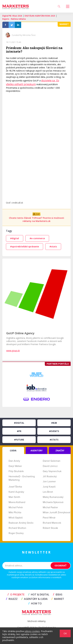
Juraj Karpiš (49, 487)
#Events (54, 431)
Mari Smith (14, 497)
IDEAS (58, 594)
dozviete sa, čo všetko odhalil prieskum (33, 82)
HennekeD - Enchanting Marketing (22, 478)
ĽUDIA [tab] (13, 450)
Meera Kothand (17, 502)
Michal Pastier (50, 507)
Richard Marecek (52, 523)
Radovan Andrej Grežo (21, 523)
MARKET (58, 599)
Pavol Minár (49, 518)
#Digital (19, 423)
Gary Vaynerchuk (52, 471)
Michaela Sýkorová (53, 502)
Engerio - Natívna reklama (14, 19)
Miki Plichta (15, 512)
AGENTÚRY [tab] (36, 450)
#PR (19, 431)
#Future (19, 440)
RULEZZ (12, 599)
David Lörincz (50, 466)
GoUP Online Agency (20, 333)
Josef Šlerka (15, 487)
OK (65, 633)
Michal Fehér (16, 507)
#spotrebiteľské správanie (25, 246)
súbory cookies (32, 631)
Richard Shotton (17, 528)
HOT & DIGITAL (39, 594)
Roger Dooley (16, 533)
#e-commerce (37, 238)
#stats (53, 246)
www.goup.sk (13, 351)
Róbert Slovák (50, 528)
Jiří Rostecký (50, 476)
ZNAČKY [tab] (60, 450)
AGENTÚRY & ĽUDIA (34, 599)
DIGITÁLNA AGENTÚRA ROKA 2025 (40, 16)
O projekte (16, 594)
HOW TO (35, 603)
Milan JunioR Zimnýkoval (56, 512)
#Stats (54, 440)
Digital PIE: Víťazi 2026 (12, 16)
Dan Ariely (14, 461)
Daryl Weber (15, 466)
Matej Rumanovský (53, 497)
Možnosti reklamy (36, 621)
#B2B (54, 423)
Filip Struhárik (16, 471)
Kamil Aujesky (16, 492)
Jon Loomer (49, 482)
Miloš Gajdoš (16, 518)
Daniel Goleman (52, 461)
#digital (15, 238)
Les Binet (48, 492)
